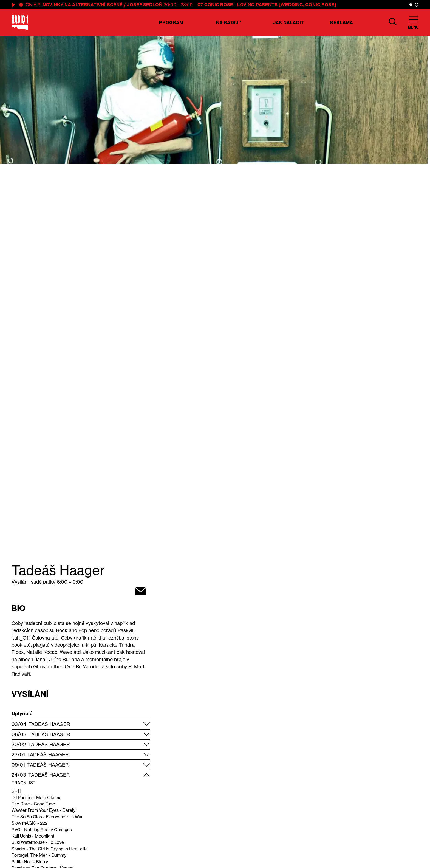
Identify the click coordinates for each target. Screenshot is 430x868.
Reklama (341, 22)
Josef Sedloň (145, 5)
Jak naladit (288, 22)
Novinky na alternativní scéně (83, 5)
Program (171, 22)
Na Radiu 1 (229, 22)
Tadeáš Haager (49, 724)
